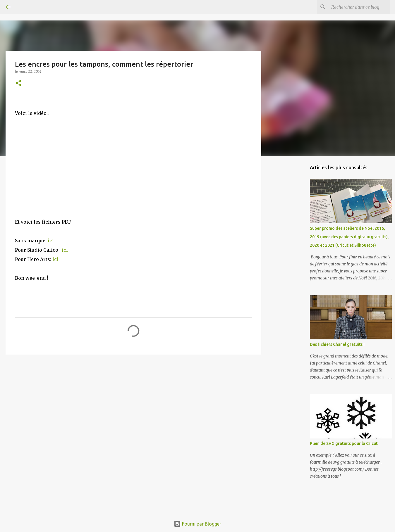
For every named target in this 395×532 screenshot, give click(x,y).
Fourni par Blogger (197, 524)
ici (51, 241)
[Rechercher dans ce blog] (360, 7)
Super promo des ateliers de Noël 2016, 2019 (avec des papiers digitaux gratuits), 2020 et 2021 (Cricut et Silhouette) (349, 237)
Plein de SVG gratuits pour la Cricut (344, 443)
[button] (18, 83)
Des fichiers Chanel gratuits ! (337, 344)
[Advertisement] (133, 404)
